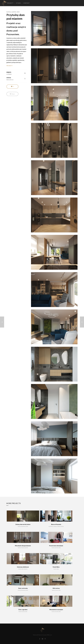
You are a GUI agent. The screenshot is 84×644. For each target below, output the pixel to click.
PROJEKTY (9, 66)
